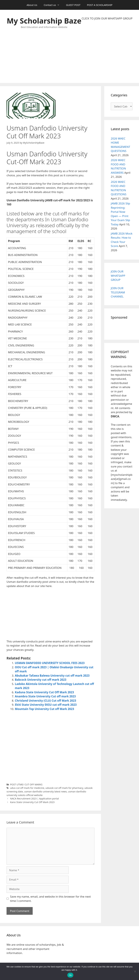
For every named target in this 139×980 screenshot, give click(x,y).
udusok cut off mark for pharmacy (64, 788)
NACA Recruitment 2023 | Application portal (34, 799)
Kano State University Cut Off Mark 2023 (32, 802)
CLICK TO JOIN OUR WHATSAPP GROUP (107, 18)
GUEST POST (73, 5)
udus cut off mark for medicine (27, 788)
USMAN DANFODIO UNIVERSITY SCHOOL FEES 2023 (50, 663)
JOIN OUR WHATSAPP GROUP (118, 276)
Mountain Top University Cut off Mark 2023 (44, 709)
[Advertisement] (107, 52)
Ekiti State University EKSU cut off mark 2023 (46, 705)
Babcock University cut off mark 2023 (41, 680)
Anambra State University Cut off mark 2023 (45, 696)
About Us (32, 5)
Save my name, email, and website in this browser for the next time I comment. (50, 899)
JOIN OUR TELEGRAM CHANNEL (118, 292)
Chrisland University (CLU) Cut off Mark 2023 (45, 701)
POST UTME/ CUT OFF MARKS (26, 784)
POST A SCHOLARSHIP (100, 5)
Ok (70, 975)
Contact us (53, 5)
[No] (135, 971)
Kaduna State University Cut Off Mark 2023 (44, 692)
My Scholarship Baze (44, 21)
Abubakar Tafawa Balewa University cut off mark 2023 (52, 676)
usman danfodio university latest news (45, 792)
